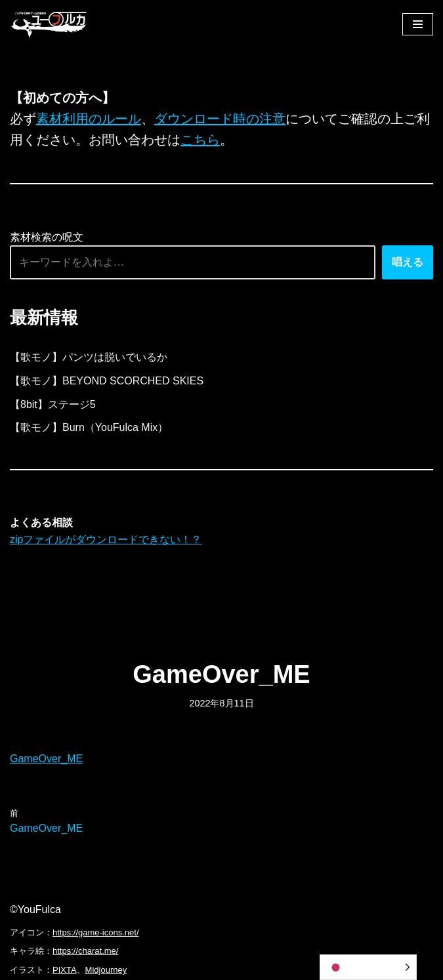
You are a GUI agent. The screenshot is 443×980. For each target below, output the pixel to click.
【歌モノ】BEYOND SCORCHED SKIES (107, 381)
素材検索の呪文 (47, 237)
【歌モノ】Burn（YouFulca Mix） (89, 427)
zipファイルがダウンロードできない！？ (106, 540)
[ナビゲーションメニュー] (418, 24)
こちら (200, 140)
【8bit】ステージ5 (53, 404)
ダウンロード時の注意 (220, 119)
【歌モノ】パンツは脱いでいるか (89, 357)
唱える (408, 262)
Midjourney (106, 970)
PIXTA (65, 970)
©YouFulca (35, 909)
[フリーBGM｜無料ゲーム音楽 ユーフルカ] (49, 24)
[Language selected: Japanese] (368, 967)
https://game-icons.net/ (96, 932)
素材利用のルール (89, 119)
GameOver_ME (46, 759)
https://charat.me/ (85, 951)
